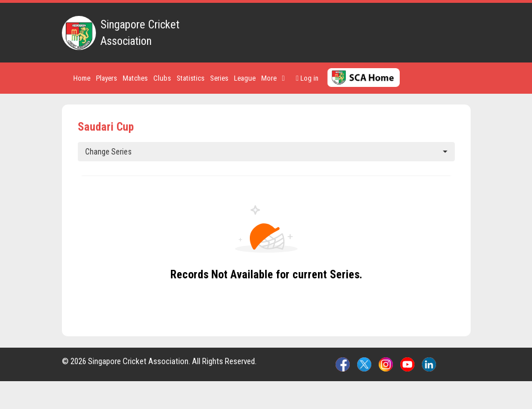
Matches (135, 78)
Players (106, 78)
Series (219, 78)
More (273, 78)
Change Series (266, 152)
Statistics (190, 78)
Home (82, 78)
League (245, 78)
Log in (307, 78)
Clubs (162, 78)
